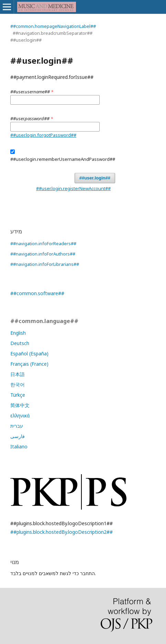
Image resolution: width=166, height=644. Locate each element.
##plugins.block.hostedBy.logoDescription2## (62, 532)
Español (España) (29, 354)
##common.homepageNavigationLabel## (53, 26)
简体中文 (20, 405)
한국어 (18, 385)
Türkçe (18, 395)
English (18, 333)
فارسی (18, 436)
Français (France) (29, 364)
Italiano (19, 446)
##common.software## (37, 293)
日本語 (18, 374)
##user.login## (95, 178)
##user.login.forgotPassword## (43, 135)
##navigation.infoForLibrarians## (45, 264)
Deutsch (20, 343)
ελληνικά (20, 416)
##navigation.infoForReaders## (43, 243)
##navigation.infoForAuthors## (43, 254)
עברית (17, 426)
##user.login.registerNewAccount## (73, 188)
